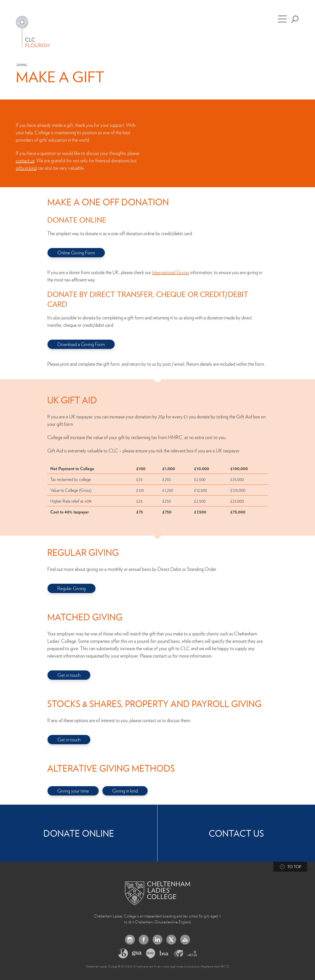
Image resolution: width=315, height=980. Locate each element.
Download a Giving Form (81, 344)
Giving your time (73, 791)
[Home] (32, 32)
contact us (25, 160)
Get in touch (69, 675)
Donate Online (79, 833)
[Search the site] (295, 19)
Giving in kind (125, 791)
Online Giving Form (76, 252)
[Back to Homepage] (157, 893)
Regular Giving (71, 588)
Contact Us (236, 833)
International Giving (171, 267)
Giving (22, 65)
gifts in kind (26, 168)
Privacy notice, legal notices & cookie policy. (177, 966)
